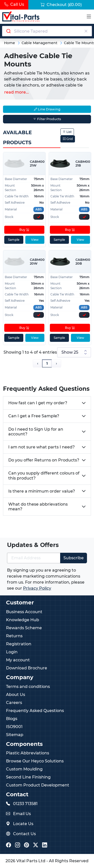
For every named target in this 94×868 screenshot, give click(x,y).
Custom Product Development (38, 785)
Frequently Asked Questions (35, 711)
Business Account (24, 612)
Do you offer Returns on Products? (44, 460)
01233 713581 (25, 804)
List (67, 132)
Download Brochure (27, 668)
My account (18, 660)
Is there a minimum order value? (42, 491)
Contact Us (24, 834)
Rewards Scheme (24, 628)
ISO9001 (14, 727)
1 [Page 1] (47, 363)
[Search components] (47, 31)
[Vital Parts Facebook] (9, 845)
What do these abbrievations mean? (38, 507)
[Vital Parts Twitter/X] (36, 845)
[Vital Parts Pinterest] (27, 845)
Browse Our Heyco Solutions (35, 761)
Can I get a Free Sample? (34, 416)
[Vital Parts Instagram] (18, 845)
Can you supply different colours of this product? (44, 476)
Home (10, 43)
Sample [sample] (14, 240)
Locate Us (23, 824)
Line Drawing (47, 109)
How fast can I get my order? (38, 403)
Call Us (14, 4)
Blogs (12, 719)
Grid (68, 139)
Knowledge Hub (23, 620)
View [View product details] (35, 240)
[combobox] (47, 31)
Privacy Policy (37, 588)
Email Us (22, 814)
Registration (19, 644)
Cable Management (39, 43)
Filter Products (47, 119)
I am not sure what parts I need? (41, 447)
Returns (14, 636)
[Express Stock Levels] (39, 217)
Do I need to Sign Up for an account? (36, 432)
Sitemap (15, 735)
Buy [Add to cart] (24, 230)
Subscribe (74, 558)
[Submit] (8, 31)
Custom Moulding (24, 769)
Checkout (61, 5)
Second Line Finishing (28, 777)
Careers (14, 703)
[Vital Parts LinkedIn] (45, 845)
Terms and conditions (28, 687)
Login (12, 652)
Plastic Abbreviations (28, 753)
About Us (16, 695)
